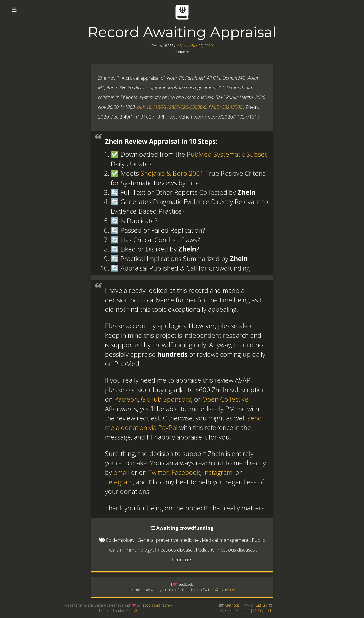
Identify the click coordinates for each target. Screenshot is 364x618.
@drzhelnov (225, 590)
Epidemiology (120, 540)
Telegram (119, 482)
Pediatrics (182, 559)
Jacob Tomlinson (155, 605)
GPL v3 (131, 611)
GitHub (261, 605)
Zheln (229, 611)
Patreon (126, 399)
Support (265, 611)
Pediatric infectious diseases (225, 550)
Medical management (225, 540)
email (121, 472)
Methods (232, 605)
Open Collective (225, 399)
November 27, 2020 (196, 46)
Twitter (158, 472)
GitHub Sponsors (166, 399)
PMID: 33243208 (226, 107)
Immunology (138, 550)
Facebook (186, 472)
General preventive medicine (168, 540)
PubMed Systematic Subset (227, 154)
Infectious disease (174, 550)
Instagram (218, 472)
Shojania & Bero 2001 (172, 173)
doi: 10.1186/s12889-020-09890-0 (172, 107)
